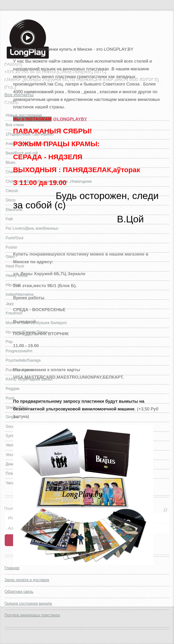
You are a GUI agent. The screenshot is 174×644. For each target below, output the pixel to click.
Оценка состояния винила (28, 604)
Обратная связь (19, 592)
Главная (12, 568)
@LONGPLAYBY (70, 119)
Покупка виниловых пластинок (32, 615)
